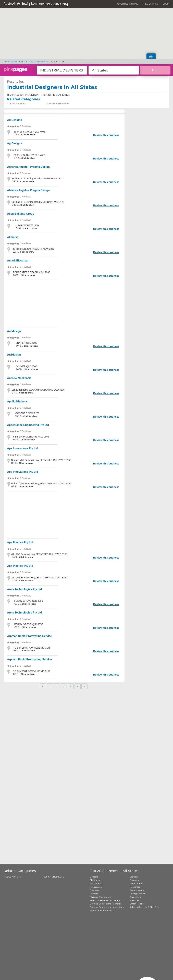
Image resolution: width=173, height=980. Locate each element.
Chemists (94, 890)
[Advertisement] (64, 304)
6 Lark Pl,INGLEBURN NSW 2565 (31, 437)
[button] (94, 19)
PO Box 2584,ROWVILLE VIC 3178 (32, 648)
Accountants (136, 883)
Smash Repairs (137, 904)
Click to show (28, 135)
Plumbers (134, 880)
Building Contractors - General (105, 904)
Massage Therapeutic (101, 897)
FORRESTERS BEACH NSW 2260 (32, 272)
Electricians (96, 880)
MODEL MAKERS (16, 103)
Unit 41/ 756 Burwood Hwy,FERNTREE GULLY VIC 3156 (41, 460)
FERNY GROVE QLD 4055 (29, 601)
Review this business (106, 135)
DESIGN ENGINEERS (58, 103)
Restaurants (96, 883)
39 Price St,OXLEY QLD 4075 (30, 132)
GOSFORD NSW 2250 (27, 413)
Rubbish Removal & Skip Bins (144, 907)
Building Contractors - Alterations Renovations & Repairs (107, 909)
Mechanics (135, 887)
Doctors (94, 877)
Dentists (134, 877)
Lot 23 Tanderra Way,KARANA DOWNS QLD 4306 (38, 390)
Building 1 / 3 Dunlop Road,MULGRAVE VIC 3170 (38, 179)
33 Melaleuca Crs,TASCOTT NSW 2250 (33, 249)
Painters (94, 894)
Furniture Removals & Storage (105, 900)
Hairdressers (96, 887)
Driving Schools (137, 894)
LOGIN (166, 4)
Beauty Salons (137, 890)
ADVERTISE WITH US (127, 4)
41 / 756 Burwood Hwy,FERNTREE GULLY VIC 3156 (39, 554)
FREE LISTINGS (150, 4)
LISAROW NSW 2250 (27, 225)
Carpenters (135, 897)
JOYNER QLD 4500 (27, 343)
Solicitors (134, 900)
